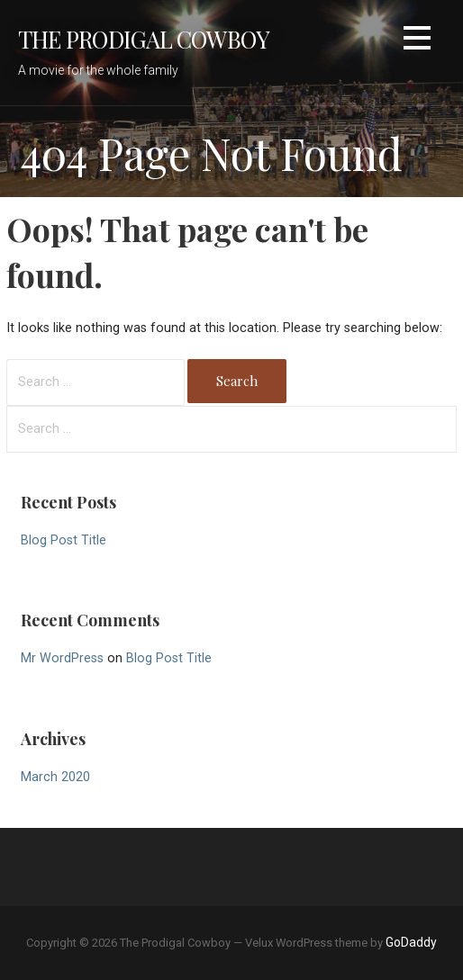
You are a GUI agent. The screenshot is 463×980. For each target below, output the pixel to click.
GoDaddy (411, 942)
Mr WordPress (62, 658)
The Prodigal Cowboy (144, 39)
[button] (417, 41)
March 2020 (55, 777)
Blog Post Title (64, 540)
